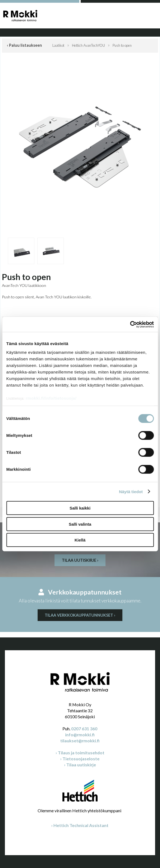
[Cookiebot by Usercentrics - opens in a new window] (130, 324)
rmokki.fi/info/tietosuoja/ (51, 398)
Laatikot (58, 45)
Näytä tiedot (131, 491)
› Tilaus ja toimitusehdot (80, 753)
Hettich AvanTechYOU (88, 45)
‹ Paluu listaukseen (24, 45)
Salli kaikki (80, 508)
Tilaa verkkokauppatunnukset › (80, 615)
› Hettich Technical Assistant (80, 825)
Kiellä (80, 540)
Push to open (122, 45)
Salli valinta (80, 524)
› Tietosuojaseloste (80, 759)
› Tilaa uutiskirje (80, 765)
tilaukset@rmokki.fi (80, 741)
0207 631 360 (84, 729)
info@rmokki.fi (80, 735)
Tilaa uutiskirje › (80, 560)
